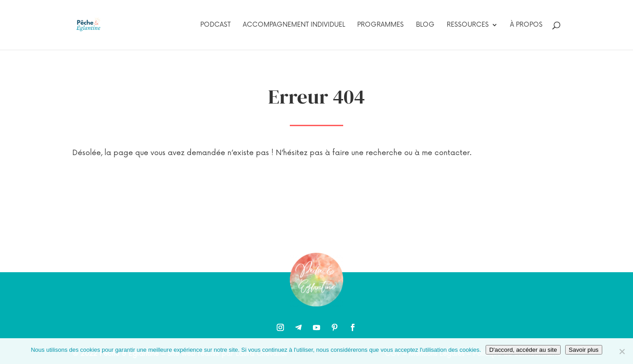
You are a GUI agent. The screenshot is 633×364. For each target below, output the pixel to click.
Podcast (215, 25)
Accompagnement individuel (294, 25)
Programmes (380, 25)
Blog (425, 25)
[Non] (622, 351)
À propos (526, 25)
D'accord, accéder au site (523, 350)
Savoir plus (584, 350)
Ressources (468, 25)
